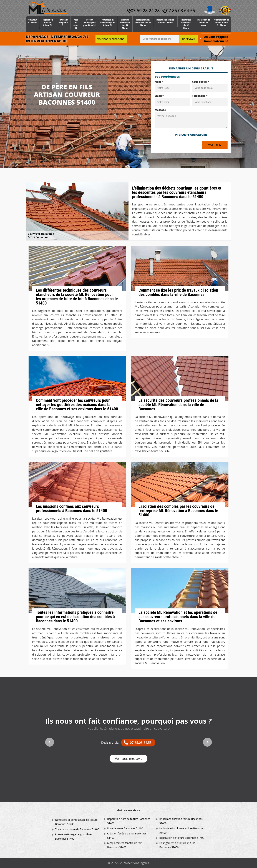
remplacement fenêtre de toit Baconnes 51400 (124, 845)
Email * (159, 96)
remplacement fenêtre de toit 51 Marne (143, 22)
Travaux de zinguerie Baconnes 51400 (77, 829)
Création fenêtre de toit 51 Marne (125, 24)
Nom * (159, 82)
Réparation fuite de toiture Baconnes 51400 (129, 821)
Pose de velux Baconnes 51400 (125, 828)
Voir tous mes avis (128, 759)
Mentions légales (138, 863)
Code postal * (201, 82)
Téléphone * (200, 96)
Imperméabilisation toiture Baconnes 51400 (181, 821)
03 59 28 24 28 (143, 10)
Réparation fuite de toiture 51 (48, 22)
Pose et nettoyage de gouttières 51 (90, 22)
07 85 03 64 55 (179, 10)
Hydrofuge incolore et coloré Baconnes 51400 (182, 830)
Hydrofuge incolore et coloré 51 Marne (186, 24)
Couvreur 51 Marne (33, 21)
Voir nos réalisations (111, 39)
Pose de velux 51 (76, 24)
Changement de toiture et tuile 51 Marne (222, 22)
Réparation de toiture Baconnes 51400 (182, 838)
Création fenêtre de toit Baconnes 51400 (127, 836)
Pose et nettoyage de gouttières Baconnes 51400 (74, 836)
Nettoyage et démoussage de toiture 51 (108, 22)
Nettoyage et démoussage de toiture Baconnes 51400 (76, 822)
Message (160, 110)
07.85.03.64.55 (141, 743)
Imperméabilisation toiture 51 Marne (165, 21)
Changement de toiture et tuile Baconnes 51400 (177, 845)
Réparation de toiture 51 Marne (203, 22)
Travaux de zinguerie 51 (63, 22)
